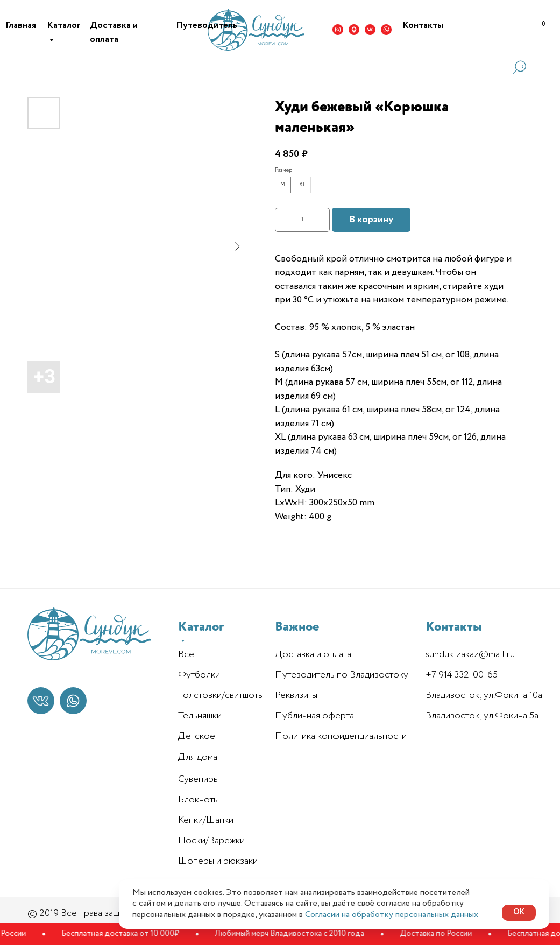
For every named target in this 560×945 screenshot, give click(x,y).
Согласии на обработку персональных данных (392, 915)
